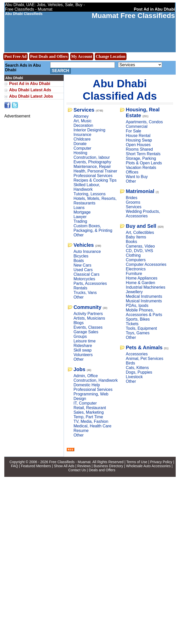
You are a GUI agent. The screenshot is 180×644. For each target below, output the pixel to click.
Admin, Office (86, 376)
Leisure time (85, 341)
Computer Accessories (146, 264)
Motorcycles (84, 279)
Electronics (136, 269)
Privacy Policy (161, 462)
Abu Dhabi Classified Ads (120, 90)
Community (87, 307)
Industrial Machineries (146, 287)
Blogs (79, 323)
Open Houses (138, 145)
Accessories (137, 354)
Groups (80, 336)
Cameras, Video (140, 246)
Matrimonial (140, 191)
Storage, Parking (141, 158)
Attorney (81, 116)
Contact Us (77, 470)
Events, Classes (88, 327)
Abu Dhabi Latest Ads (30, 90)
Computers (136, 260)
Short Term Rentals (143, 154)
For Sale (133, 131)
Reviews (84, 466)
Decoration (83, 125)
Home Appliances (142, 278)
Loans (79, 208)
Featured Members (36, 466)
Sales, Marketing (89, 412)
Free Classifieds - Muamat (70, 462)
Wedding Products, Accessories (143, 214)
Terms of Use (137, 462)
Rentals (80, 288)
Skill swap (83, 350)
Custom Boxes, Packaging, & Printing (93, 228)
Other (79, 235)
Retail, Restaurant (90, 408)
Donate (80, 144)
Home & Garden (140, 283)
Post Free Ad (15, 56)
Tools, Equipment (141, 328)
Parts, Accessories (90, 283)
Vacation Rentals (141, 168)
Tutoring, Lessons (90, 194)
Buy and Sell (141, 226)
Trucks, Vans (85, 293)
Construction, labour (92, 157)
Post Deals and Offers (49, 56)
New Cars (82, 265)
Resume (81, 431)
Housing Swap (139, 140)
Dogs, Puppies (139, 372)
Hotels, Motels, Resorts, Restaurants (95, 201)
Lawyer (80, 217)
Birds (130, 363)
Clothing (133, 255)
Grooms (133, 202)
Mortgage (82, 212)
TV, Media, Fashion (91, 421)
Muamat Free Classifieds (133, 16)
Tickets (132, 324)
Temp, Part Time (88, 417)
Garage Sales (86, 332)
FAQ (14, 466)
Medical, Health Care (92, 426)
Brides (131, 198)
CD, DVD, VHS (139, 251)
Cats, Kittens (137, 368)
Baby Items (136, 237)
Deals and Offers (102, 470)
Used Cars (83, 270)
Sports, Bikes (138, 319)
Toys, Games (138, 333)
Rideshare (83, 346)
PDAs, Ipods (137, 306)
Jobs (79, 369)
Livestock (134, 377)
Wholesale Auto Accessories (148, 466)
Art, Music (83, 121)
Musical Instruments (144, 301)
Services (84, 110)
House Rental (138, 136)
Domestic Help (87, 385)
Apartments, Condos (144, 122)
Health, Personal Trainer (95, 171)
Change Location (111, 56)
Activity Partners (88, 314)
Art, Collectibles (140, 232)
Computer (82, 148)
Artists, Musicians (89, 318)
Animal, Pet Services (145, 359)
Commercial (137, 126)
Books (131, 242)
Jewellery (134, 292)
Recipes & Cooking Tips (95, 180)
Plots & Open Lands (144, 163)
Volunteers (83, 355)
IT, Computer (85, 403)
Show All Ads (64, 466)
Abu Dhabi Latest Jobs (31, 96)
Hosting (80, 153)
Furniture (134, 274)
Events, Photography (92, 162)
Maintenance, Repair (92, 167)
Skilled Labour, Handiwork (87, 187)
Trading (80, 221)
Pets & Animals (144, 347)
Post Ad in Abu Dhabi (30, 84)
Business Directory (108, 466)
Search (61, 71)
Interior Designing (89, 130)
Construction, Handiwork (96, 380)
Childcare (82, 139)
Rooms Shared (139, 149)
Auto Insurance (87, 251)
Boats (79, 261)
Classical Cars (86, 274)
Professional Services (93, 176)
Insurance (82, 135)
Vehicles (84, 245)
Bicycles (81, 256)
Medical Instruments (144, 296)
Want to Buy (137, 177)
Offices (132, 172)
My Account (82, 56)
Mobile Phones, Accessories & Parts (144, 312)
